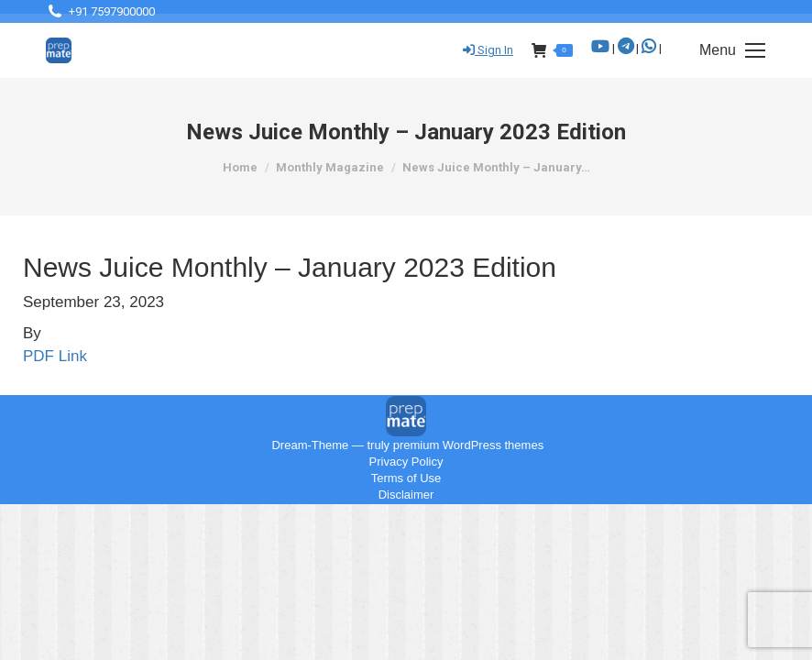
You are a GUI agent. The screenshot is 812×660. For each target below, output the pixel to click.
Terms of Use (406, 478)
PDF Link (55, 356)
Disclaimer (406, 495)
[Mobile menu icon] (732, 50)
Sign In (488, 50)
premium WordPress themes (468, 445)
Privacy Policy (406, 462)
